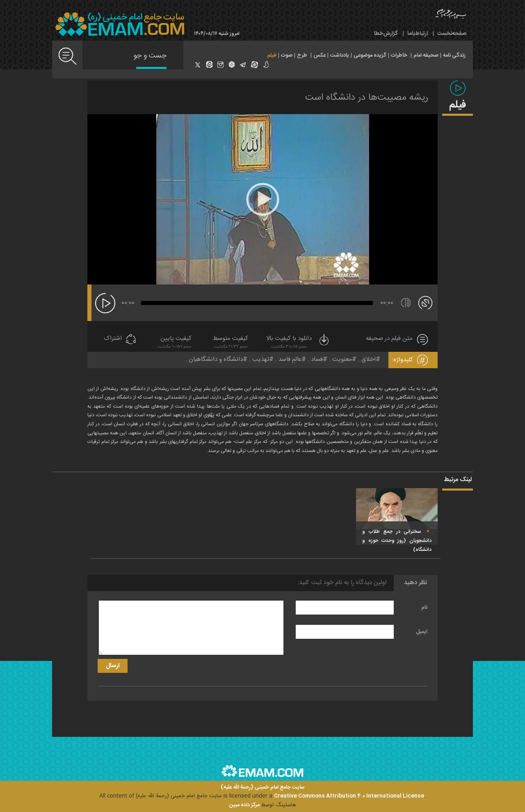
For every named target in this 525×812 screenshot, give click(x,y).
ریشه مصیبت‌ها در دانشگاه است (367, 98)
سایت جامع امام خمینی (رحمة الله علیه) (263, 788)
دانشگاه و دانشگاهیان (216, 359)
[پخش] (105, 303)
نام (424, 608)
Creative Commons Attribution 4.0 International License (349, 796)
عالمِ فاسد (290, 359)
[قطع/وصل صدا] (406, 303)
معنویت (342, 359)
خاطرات (399, 55)
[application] (262, 199)
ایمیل (422, 632)
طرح (302, 55)
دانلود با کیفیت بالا (298, 343)
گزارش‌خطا (386, 34)
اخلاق (369, 359)
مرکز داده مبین (244, 805)
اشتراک (113, 339)
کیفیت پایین (174, 343)
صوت (287, 55)
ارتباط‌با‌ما (418, 34)
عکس (320, 55)
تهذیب (261, 359)
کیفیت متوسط (231, 343)
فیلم (272, 55)
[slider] (257, 303)
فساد (317, 359)
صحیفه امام (426, 55)
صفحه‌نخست (452, 34)
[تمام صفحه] (425, 302)
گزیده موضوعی (370, 55)
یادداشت (340, 55)
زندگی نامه (454, 55)
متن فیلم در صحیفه (389, 339)
